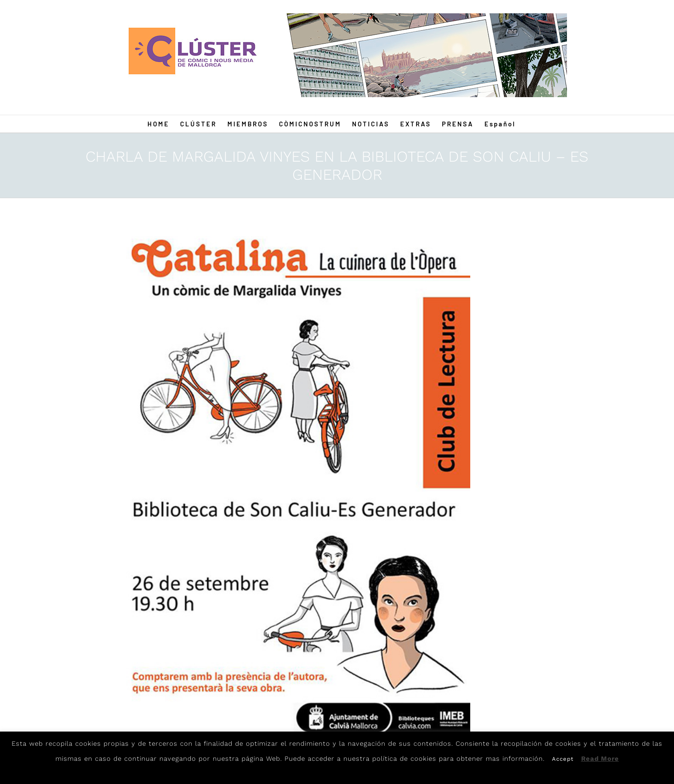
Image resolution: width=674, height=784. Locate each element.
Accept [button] (563, 759)
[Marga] (293, 482)
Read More (600, 759)
